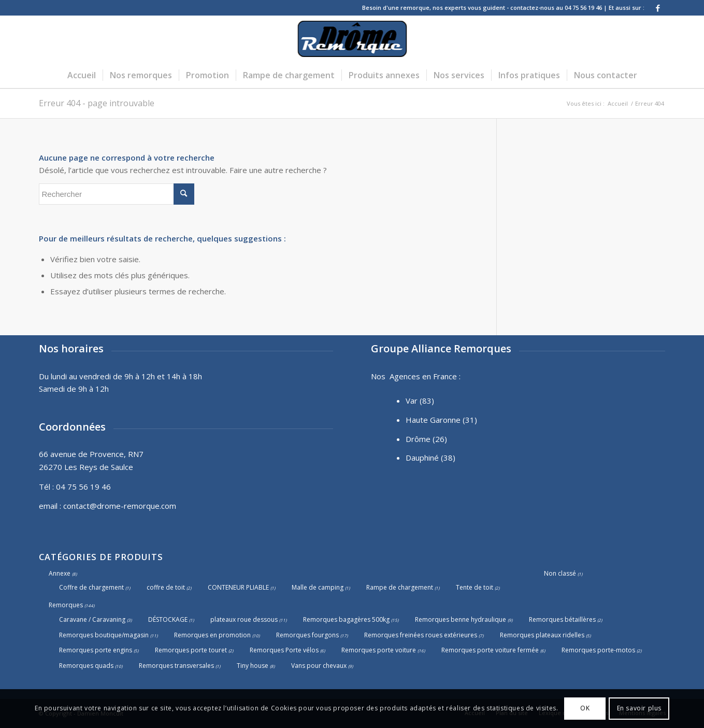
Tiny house (253, 666)
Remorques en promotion (212, 635)
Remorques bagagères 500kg (346, 619)
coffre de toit (166, 587)
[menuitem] (82, 75)
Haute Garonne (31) (441, 420)
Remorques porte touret (191, 650)
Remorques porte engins (96, 650)
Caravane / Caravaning (92, 619)
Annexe (60, 573)
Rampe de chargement (400, 587)
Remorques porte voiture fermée (490, 650)
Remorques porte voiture (379, 650)
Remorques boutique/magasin (104, 635)
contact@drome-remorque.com (120, 506)
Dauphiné (422, 458)
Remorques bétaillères (562, 619)
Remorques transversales (176, 666)
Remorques (66, 605)
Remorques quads (86, 666)
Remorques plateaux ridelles (542, 635)
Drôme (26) (426, 439)
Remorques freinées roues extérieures (421, 635)
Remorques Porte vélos (284, 650)
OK (585, 708)
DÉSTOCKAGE (168, 619)
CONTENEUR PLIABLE (238, 587)
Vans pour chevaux (319, 666)
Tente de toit (475, 587)
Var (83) (420, 401)
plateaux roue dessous (244, 619)
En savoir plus (639, 708)
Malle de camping (318, 587)
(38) (448, 458)
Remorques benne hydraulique (461, 619)
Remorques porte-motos (598, 650)
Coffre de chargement (91, 587)
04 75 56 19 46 (83, 487)
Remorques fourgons (307, 635)
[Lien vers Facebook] (658, 8)
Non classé (560, 573)
